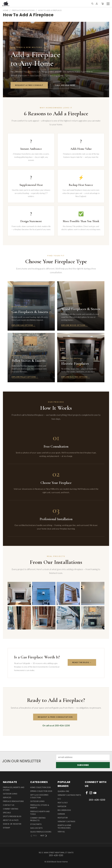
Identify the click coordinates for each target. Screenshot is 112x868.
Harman (61, 814)
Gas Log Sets (36, 828)
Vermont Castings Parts (69, 795)
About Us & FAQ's (11, 820)
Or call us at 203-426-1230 (56, 725)
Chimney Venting (11, 809)
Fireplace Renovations (13, 801)
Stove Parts (36, 824)
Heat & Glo (63, 803)
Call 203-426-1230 (65, 85)
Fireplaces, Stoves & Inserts (40, 806)
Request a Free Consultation (55, 717)
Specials (7, 813)
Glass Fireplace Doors (41, 832)
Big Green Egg (64, 810)
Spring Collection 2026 (41, 791)
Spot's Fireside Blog (12, 816)
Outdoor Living (10, 794)
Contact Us (9, 805)
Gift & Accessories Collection (39, 796)
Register (17, 824)
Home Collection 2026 (40, 787)
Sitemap (6, 828)
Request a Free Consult (29, 85)
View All (61, 832)
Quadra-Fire (63, 791)
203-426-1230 (97, 800)
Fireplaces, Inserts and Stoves (14, 789)
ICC (59, 799)
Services (7, 798)
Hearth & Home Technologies (64, 827)
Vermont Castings (66, 821)
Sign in (6, 824)
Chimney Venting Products (38, 819)
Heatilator (63, 818)
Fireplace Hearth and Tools (40, 813)
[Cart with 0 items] (103, 4)
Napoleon (62, 806)
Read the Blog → (82, 662)
